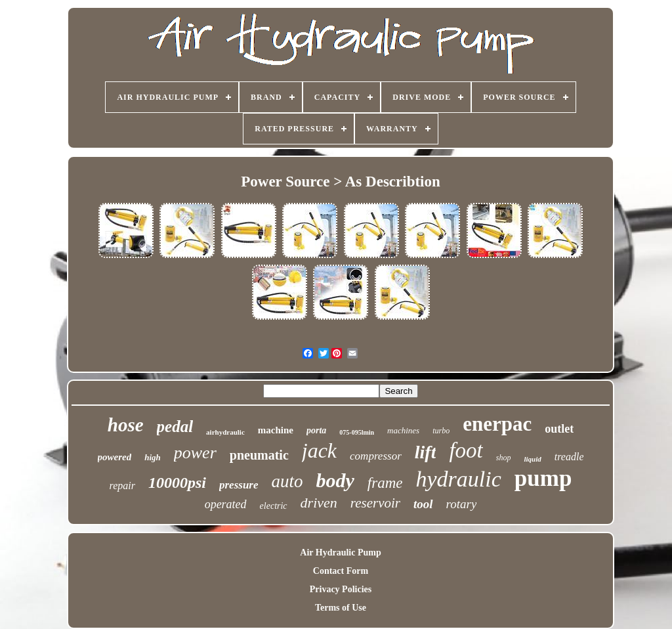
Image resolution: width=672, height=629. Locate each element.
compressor (376, 456)
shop (504, 458)
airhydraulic (225, 432)
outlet (559, 429)
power (195, 453)
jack (319, 450)
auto (287, 481)
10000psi (177, 483)
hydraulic (459, 479)
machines (403, 430)
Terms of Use (341, 608)
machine (276, 430)
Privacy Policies (341, 589)
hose (126, 425)
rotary (462, 504)
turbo (441, 431)
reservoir (375, 503)
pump (543, 478)
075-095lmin (357, 432)
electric (274, 506)
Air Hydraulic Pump (340, 553)
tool (423, 504)
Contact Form (341, 571)
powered (115, 457)
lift (426, 452)
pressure (239, 485)
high (153, 457)
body (335, 480)
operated (226, 504)
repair (122, 486)
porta (316, 430)
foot (466, 450)
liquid (532, 459)
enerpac (497, 424)
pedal (175, 426)
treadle (569, 457)
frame (385, 483)
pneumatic (259, 455)
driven (319, 503)
